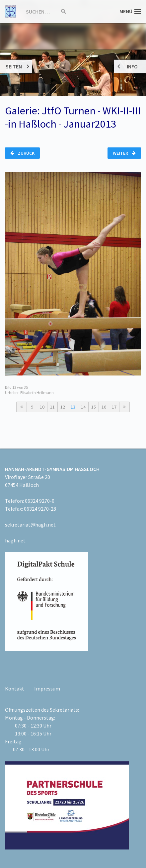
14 (83, 407)
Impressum (47, 689)
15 (94, 407)
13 (73, 407)
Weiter (124, 153)
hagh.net (15, 540)
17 (114, 407)
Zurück (22, 153)
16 (104, 407)
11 (52, 407)
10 (42, 407)
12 (63, 407)
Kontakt (15, 689)
